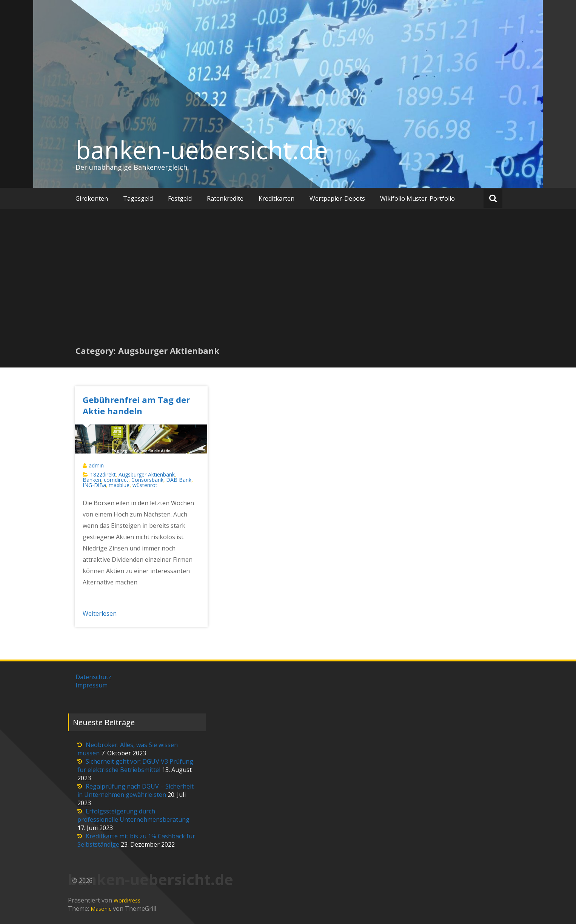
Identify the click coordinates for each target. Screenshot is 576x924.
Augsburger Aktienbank (147, 474)
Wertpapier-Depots (337, 198)
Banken (92, 480)
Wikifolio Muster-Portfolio (417, 198)
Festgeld (180, 198)
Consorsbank (147, 480)
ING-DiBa (94, 485)
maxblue (119, 485)
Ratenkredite (225, 198)
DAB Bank (179, 480)
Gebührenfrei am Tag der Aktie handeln (136, 405)
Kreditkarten (276, 198)
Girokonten (92, 198)
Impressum (92, 685)
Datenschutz (93, 677)
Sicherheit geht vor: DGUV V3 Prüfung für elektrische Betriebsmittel (135, 766)
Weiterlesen (100, 613)
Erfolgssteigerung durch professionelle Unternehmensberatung (133, 815)
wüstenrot (145, 485)
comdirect (116, 480)
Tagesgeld (138, 198)
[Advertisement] (288, 288)
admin (96, 465)
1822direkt (103, 474)
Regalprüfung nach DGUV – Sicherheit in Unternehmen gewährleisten (136, 790)
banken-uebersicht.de (202, 150)
